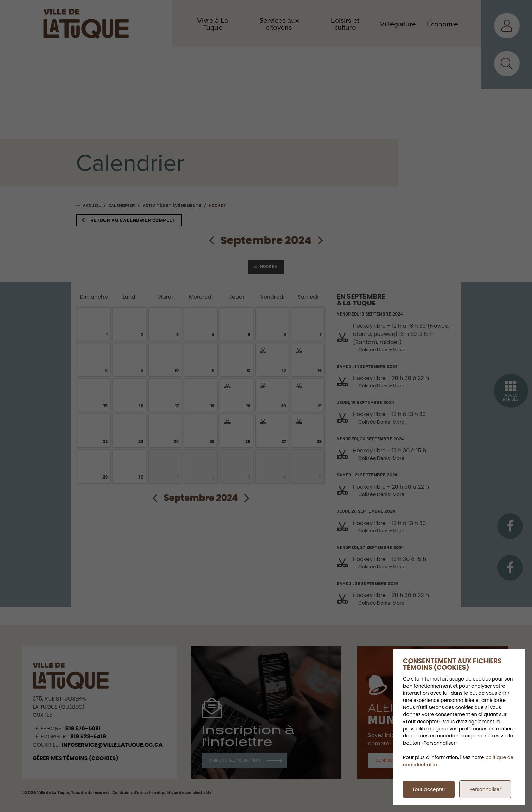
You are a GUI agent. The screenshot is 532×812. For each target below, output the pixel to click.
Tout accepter (429, 789)
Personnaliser (485, 789)
